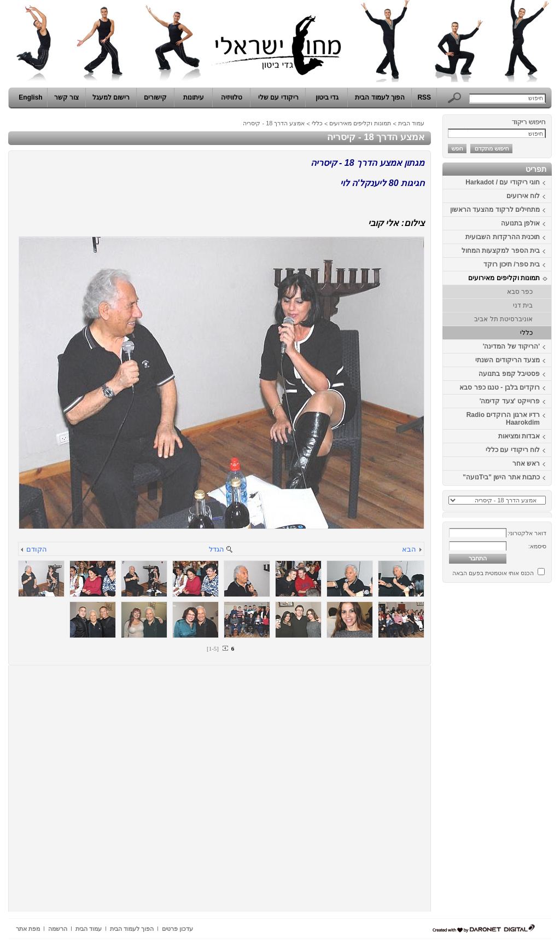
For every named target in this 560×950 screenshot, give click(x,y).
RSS (424, 97)
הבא (409, 549)
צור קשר (66, 97)
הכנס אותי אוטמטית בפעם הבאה (493, 573)
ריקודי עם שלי (278, 97)
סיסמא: (537, 546)
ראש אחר (526, 464)
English (30, 97)
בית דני (523, 305)
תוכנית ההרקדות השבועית (503, 237)
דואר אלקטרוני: (527, 533)
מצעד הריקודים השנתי (507, 360)
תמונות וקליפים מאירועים (504, 278)
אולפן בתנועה (520, 223)
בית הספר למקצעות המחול (501, 251)
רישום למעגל (111, 97)
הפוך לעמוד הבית (380, 97)
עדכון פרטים (177, 929)
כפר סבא (520, 292)
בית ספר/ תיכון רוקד (512, 264)
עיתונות (194, 97)
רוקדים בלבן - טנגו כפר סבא (500, 387)
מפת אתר (28, 929)
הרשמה (58, 929)
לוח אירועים (523, 196)
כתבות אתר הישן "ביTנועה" (501, 477)
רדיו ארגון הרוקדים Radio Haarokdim (503, 419)
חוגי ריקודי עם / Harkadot (503, 182)
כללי (526, 333)
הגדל (217, 549)
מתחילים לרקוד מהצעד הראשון (495, 210)
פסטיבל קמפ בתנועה (509, 374)
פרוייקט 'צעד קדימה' (510, 401)
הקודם (37, 549)
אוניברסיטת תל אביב (503, 319)
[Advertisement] (519, 751)
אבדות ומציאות (519, 436)
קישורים (155, 97)
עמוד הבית (411, 123)
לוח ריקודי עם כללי (513, 450)
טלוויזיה (232, 97)
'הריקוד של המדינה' (511, 346)
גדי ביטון (327, 97)
